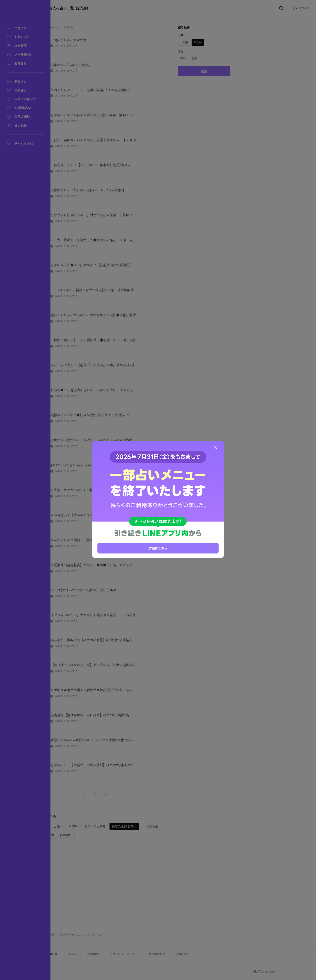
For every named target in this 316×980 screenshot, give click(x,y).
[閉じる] (215, 447)
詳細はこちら (158, 548)
